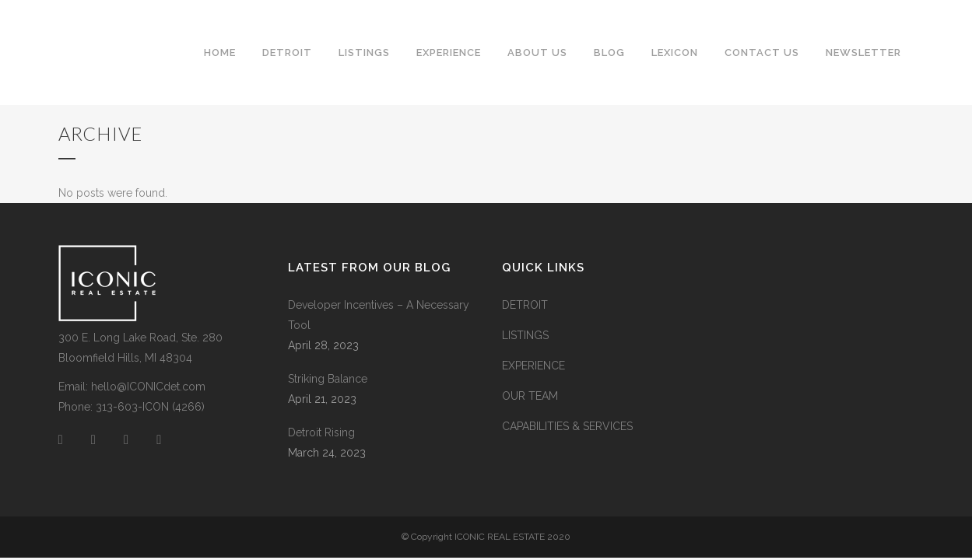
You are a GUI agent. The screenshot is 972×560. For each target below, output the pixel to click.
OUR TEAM (530, 396)
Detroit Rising (321, 432)
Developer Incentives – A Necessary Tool (379, 315)
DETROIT (525, 305)
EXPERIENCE (533, 366)
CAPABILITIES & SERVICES (567, 426)
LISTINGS (525, 335)
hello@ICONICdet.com (148, 387)
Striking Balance (328, 379)
